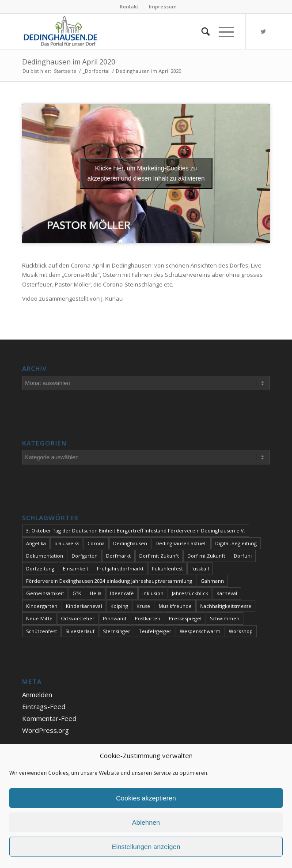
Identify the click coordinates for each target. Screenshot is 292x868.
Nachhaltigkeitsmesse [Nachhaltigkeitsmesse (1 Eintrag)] (226, 606)
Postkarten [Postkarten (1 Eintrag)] (148, 618)
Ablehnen (146, 822)
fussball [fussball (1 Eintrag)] (200, 568)
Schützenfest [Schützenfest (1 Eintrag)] (42, 631)
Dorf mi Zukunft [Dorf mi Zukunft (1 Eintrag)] (206, 556)
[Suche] (201, 31)
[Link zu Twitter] (263, 32)
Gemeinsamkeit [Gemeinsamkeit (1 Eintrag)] (45, 593)
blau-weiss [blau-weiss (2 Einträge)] (67, 543)
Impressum (163, 6)
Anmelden (37, 694)
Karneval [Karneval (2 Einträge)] (227, 593)
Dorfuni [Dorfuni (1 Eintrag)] (243, 556)
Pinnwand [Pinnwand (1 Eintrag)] (115, 618)
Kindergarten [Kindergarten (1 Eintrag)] (42, 606)
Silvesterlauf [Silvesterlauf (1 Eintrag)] (80, 631)
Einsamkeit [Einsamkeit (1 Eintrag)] (76, 568)
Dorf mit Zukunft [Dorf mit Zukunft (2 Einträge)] (159, 556)
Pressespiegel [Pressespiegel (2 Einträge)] (185, 618)
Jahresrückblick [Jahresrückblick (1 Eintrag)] (190, 593)
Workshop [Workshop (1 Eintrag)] (241, 631)
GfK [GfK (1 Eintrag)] (77, 593)
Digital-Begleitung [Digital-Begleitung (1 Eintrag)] (236, 543)
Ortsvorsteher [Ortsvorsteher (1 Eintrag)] (78, 618)
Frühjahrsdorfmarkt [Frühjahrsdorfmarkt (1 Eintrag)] (120, 568)
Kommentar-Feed (49, 718)
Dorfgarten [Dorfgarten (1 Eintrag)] (85, 556)
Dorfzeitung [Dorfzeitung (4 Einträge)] (40, 568)
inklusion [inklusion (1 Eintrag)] (153, 593)
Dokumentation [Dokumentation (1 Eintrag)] (45, 556)
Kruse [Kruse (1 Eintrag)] (143, 606)
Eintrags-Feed (44, 706)
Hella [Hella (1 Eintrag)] (96, 593)
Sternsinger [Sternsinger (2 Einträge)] (117, 631)
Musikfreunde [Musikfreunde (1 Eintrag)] (175, 606)
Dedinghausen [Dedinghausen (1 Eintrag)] (130, 543)
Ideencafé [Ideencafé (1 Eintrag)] (122, 593)
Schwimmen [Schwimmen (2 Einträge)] (225, 618)
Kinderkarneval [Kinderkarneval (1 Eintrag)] (84, 606)
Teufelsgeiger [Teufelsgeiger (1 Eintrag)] (155, 631)
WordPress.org (46, 730)
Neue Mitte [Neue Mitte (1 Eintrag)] (39, 618)
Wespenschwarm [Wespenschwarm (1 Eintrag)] (200, 631)
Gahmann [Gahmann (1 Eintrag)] (212, 581)
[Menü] (222, 31)
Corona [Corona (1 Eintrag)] (96, 543)
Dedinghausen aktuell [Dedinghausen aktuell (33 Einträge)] (181, 543)
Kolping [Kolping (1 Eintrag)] (119, 606)
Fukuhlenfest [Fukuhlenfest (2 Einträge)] (167, 568)
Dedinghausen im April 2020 (69, 62)
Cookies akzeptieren (146, 798)
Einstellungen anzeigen (146, 847)
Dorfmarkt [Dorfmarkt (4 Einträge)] (118, 556)
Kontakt (129, 6)
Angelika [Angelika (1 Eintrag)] (36, 543)
